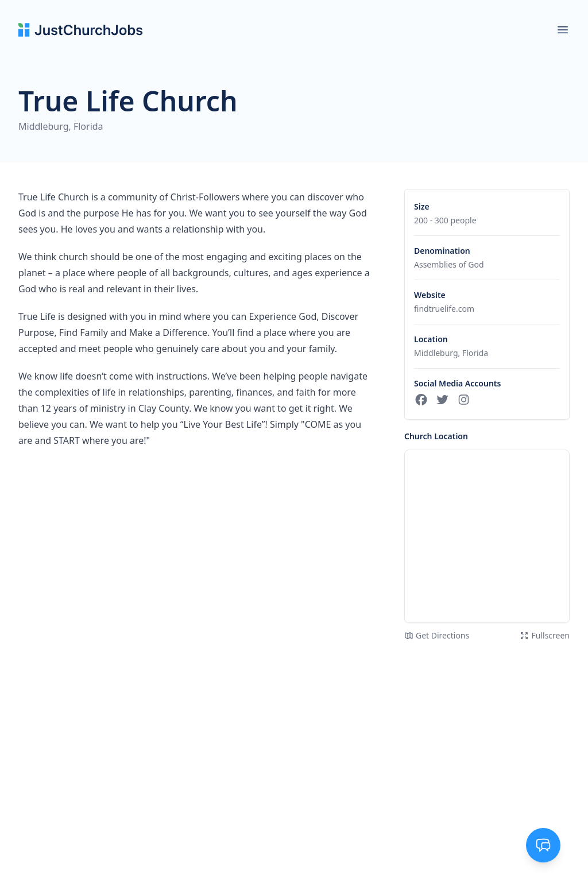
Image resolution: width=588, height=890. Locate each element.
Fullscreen (545, 635)
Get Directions (437, 635)
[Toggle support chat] (543, 845)
